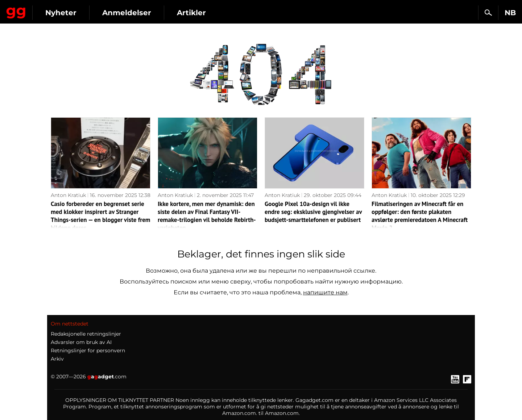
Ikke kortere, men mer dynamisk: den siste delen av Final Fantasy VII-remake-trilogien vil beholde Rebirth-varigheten (207, 216)
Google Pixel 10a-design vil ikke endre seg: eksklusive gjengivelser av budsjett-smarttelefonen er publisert (313, 212)
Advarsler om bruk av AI (81, 342)
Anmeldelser (192, 13)
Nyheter (126, 13)
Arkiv (57, 359)
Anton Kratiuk (68, 195)
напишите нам (325, 292)
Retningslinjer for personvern (88, 350)
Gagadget (49, 10)
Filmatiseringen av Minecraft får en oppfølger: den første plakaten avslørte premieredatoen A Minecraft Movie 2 (420, 216)
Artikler (257, 13)
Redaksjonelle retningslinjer (86, 334)
